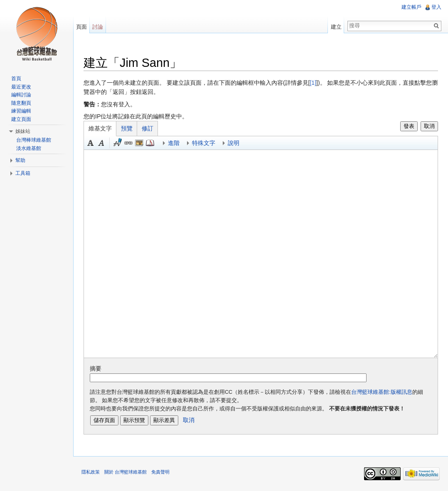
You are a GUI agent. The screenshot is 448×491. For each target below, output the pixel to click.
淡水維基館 (29, 148)
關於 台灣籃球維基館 (126, 472)
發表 (409, 126)
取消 (429, 126)
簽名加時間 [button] (118, 143)
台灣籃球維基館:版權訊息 (382, 392)
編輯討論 (21, 95)
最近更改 (21, 87)
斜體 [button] (101, 143)
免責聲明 (160, 472)
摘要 (96, 368)
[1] (313, 83)
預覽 (127, 128)
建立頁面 (21, 119)
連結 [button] (128, 143)
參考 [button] (150, 143)
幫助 (20, 160)
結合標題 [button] (139, 143)
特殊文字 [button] (204, 143)
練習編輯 (21, 111)
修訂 (148, 128)
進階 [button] (174, 143)
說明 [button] (234, 143)
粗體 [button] (91, 143)
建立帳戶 (411, 7)
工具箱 (23, 173)
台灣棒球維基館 (34, 140)
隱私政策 (91, 472)
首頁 (16, 79)
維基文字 (100, 128)
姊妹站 (23, 131)
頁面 (81, 27)
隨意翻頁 (21, 103)
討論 (98, 27)
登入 (436, 7)
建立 (336, 27)
